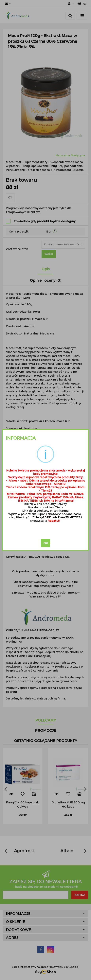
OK (46, 543)
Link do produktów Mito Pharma (45, 511)
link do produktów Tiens (46, 507)
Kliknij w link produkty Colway (45, 504)
